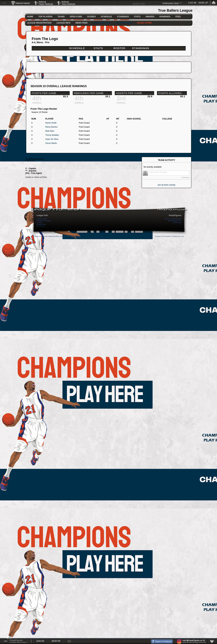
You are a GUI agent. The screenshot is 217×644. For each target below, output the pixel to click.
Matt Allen (50, 131)
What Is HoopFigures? (173, 219)
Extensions (177, 223)
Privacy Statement (163, 236)
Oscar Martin (51, 143)
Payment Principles (44, 221)
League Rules (42, 219)
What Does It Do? (175, 221)
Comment (185, 177)
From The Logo (45, 39)
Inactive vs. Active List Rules (36, 177)
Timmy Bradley (52, 135)
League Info (42, 215)
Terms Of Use (178, 236)
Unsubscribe (41, 224)
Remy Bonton (51, 127)
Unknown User (171, 3)
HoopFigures (175, 215)
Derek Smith (51, 123)
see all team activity (167, 185)
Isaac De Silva (52, 139)
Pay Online (41, 226)
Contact (39, 223)
